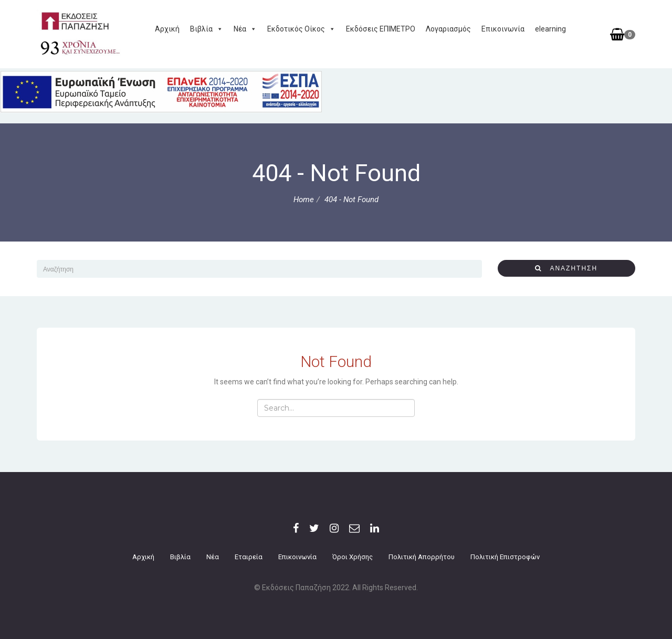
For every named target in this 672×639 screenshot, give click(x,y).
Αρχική (167, 29)
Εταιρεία (249, 557)
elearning (550, 29)
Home (304, 200)
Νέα (245, 29)
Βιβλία (207, 29)
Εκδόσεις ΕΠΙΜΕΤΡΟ (381, 29)
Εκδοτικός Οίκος (301, 29)
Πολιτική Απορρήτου (422, 557)
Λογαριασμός (448, 29)
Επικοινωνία (503, 29)
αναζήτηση (566, 268)
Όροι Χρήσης (353, 557)
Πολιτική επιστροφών (505, 557)
